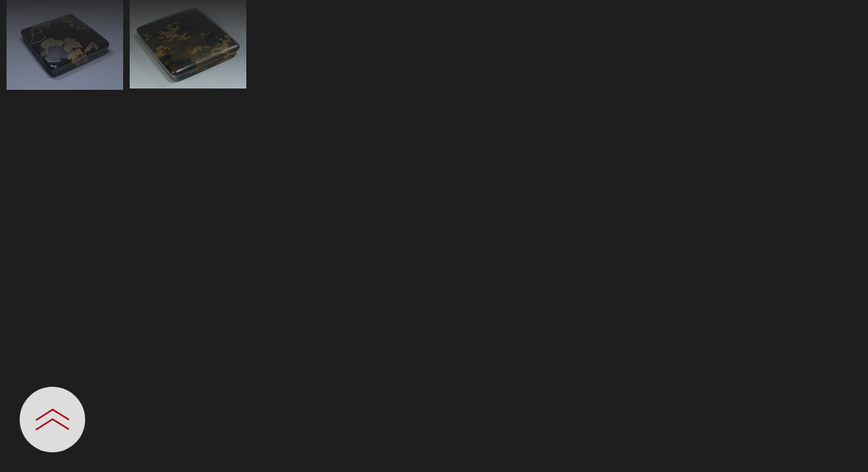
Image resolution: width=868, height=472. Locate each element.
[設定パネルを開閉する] (52, 420)
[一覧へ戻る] (845, 15)
